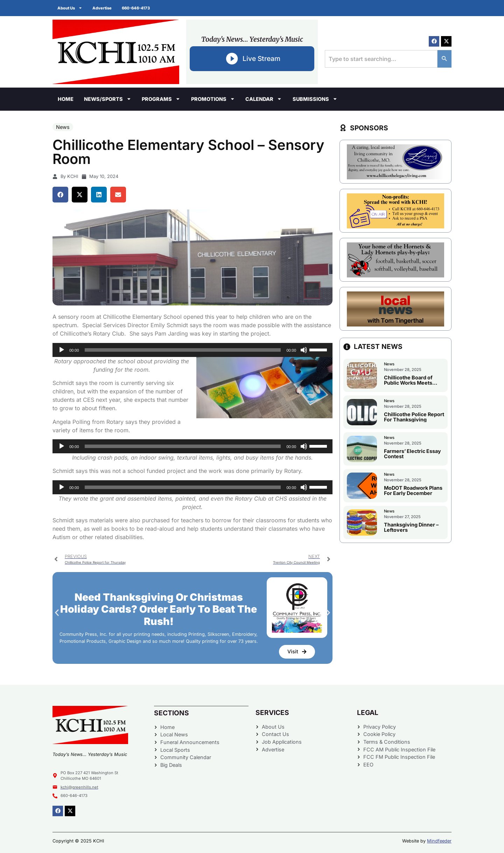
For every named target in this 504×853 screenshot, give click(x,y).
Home (66, 99)
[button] (60, 195)
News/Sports (108, 99)
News (63, 127)
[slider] (183, 350)
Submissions (315, 99)
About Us (70, 8)
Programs (161, 99)
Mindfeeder (439, 841)
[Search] (444, 59)
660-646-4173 (137, 8)
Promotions (213, 99)
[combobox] (381, 59)
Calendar (264, 99)
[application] (192, 350)
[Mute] (304, 350)
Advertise (103, 8)
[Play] (62, 350)
